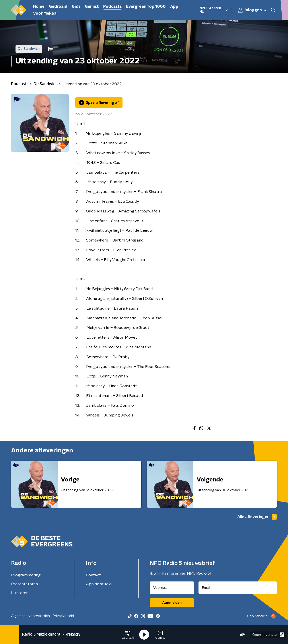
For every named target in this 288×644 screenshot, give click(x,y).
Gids (76, 7)
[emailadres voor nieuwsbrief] (238, 588)
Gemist (92, 7)
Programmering (26, 575)
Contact (93, 575)
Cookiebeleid (257, 616)
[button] (128, 635)
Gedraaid (58, 7)
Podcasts (112, 7)
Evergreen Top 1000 (146, 7)
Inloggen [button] (253, 10)
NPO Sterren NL (214, 10)
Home (39, 7)
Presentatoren (24, 584)
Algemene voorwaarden (30, 616)
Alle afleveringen (257, 517)
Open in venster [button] (268, 635)
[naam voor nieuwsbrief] (172, 588)
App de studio (99, 584)
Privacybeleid (63, 616)
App (174, 7)
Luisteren (20, 593)
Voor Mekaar (46, 14)
